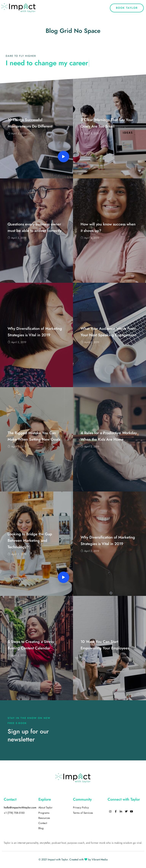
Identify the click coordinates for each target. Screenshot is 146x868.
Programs (44, 813)
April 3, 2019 (17, 134)
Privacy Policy (81, 808)
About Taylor (45, 808)
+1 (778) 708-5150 (14, 813)
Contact (43, 823)
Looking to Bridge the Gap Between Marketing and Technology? (30, 540)
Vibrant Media (100, 860)
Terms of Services (83, 813)
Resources (44, 818)
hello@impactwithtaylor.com (20, 808)
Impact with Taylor (58, 860)
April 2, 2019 (90, 342)
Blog (41, 828)
